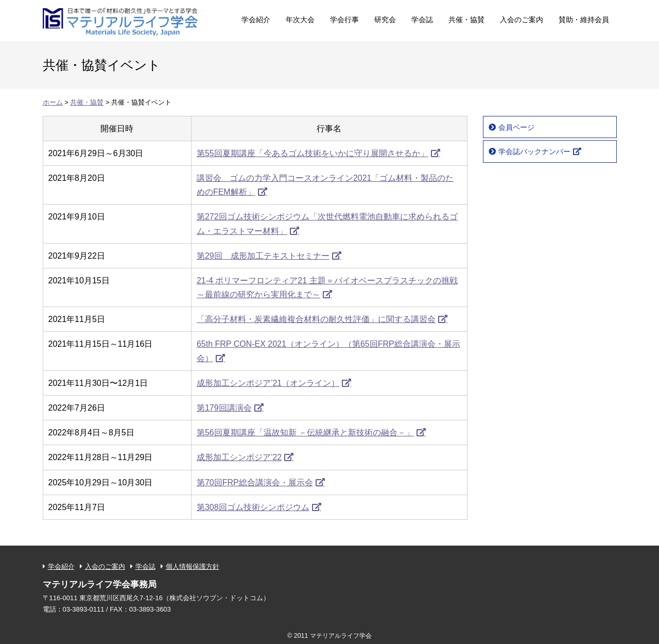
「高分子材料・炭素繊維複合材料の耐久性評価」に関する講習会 (316, 319)
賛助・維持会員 (584, 20)
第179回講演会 (224, 408)
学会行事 (344, 20)
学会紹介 (256, 20)
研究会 (385, 20)
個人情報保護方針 (193, 566)
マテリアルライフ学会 (123, 19)
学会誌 (422, 20)
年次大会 (300, 20)
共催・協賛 (466, 20)
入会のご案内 (522, 20)
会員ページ (516, 127)
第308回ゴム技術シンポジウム (253, 507)
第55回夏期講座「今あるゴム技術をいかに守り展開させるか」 (313, 153)
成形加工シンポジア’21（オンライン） (268, 383)
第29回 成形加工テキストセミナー (263, 256)
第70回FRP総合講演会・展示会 (255, 482)
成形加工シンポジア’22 (239, 457)
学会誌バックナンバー (534, 151)
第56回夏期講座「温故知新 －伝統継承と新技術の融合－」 (305, 433)
